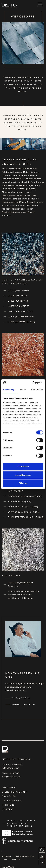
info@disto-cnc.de (24, 704)
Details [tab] (23, 390)
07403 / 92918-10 (11, 773)
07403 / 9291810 (21, 698)
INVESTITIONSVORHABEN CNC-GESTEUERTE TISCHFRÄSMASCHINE (22, 823)
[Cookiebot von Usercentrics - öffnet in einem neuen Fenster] (33, 383)
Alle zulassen (23, 467)
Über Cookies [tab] (37, 390)
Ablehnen (23, 483)
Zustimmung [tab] (8, 390)
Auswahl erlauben (23, 475)
